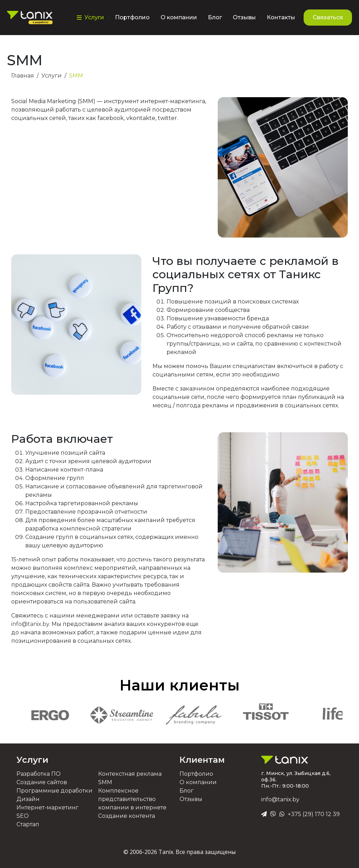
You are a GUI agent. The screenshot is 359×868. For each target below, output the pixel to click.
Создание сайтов (42, 782)
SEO (23, 816)
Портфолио (132, 17)
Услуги (32, 760)
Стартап (28, 824)
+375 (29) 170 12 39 (314, 814)
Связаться (328, 17)
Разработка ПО (39, 774)
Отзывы (244, 17)
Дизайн (28, 799)
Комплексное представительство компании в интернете (132, 799)
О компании (179, 17)
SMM (105, 782)
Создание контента (127, 816)
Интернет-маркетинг (48, 807)
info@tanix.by (30, 624)
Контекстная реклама (130, 774)
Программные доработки (55, 791)
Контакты (281, 17)
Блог (215, 17)
